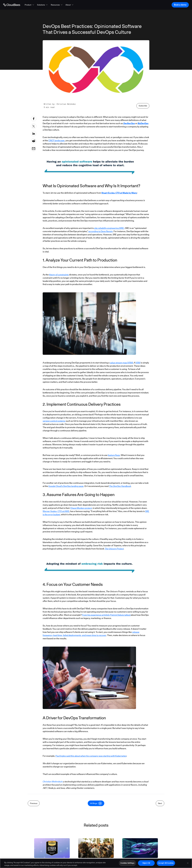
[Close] (188, 863)
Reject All (146, 863)
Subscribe (143, 106)
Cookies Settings (127, 863)
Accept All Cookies (166, 863)
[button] (30, 5)
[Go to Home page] (12, 5)
